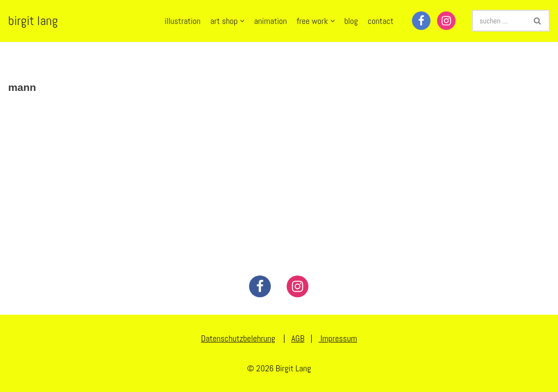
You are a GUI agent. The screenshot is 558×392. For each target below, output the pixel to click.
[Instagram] (446, 21)
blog (351, 21)
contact (381, 21)
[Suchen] (499, 21)
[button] (242, 21)
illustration (183, 21)
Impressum (338, 338)
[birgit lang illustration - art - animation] (33, 21)
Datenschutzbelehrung (238, 338)
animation (270, 21)
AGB (298, 338)
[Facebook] (421, 21)
